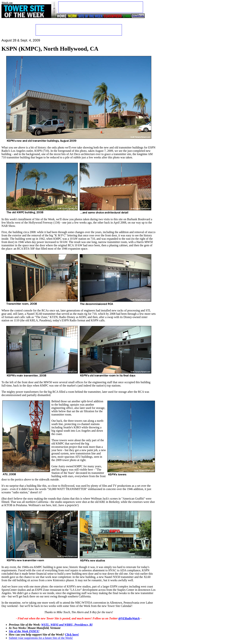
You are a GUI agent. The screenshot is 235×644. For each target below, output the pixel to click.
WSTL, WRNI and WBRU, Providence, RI (67, 625)
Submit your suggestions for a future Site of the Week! (41, 638)
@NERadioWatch (129, 618)
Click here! (72, 635)
